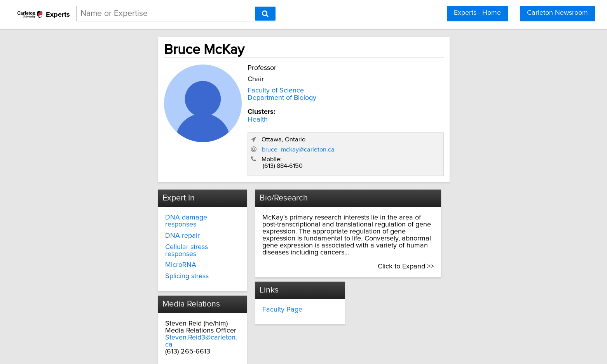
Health (188, 118)
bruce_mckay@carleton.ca (439, 113)
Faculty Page (254, 260)
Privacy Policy (242, 354)
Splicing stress (120, 226)
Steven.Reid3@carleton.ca (138, 288)
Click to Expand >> (480, 217)
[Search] (265, 14)
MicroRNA (114, 216)
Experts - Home (477, 13)
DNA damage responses (136, 182)
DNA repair (116, 193)
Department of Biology (212, 96)
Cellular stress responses (137, 204)
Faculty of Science (206, 89)
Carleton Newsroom (557, 13)
